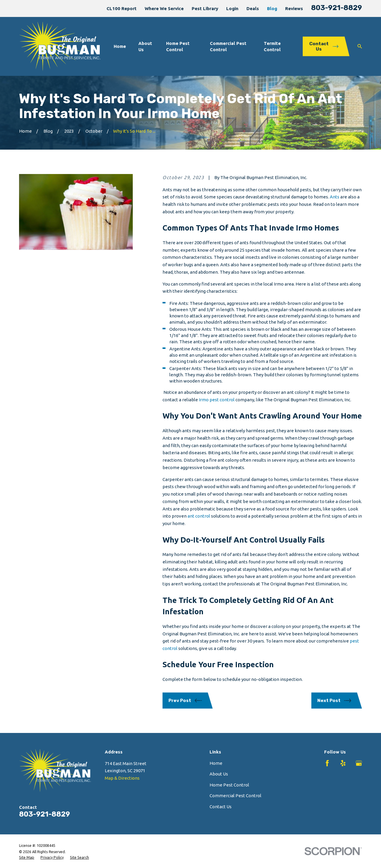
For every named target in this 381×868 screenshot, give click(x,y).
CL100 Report (122, 8)
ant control (199, 516)
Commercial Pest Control (235, 796)
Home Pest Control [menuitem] (178, 46)
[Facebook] (327, 763)
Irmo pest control (217, 400)
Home (216, 763)
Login (232, 8)
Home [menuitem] (120, 46)
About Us (219, 774)
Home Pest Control (229, 785)
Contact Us (221, 807)
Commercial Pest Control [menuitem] (228, 46)
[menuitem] (27, 858)
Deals (253, 8)
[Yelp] (343, 763)
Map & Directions (122, 778)
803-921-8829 (337, 8)
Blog (272, 8)
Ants (335, 197)
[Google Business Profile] (359, 763)
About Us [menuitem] (145, 46)
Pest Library (205, 8)
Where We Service (164, 8)
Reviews (294, 8)
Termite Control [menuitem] (272, 46)
